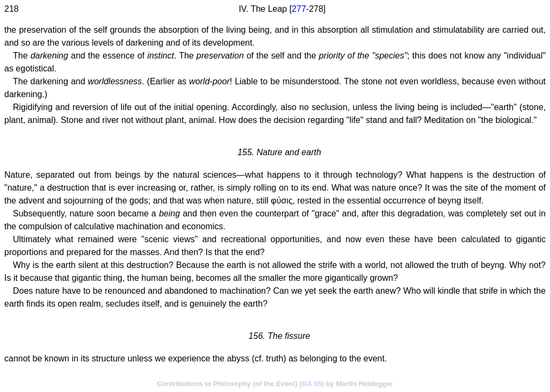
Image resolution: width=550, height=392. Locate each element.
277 (299, 9)
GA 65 (312, 384)
